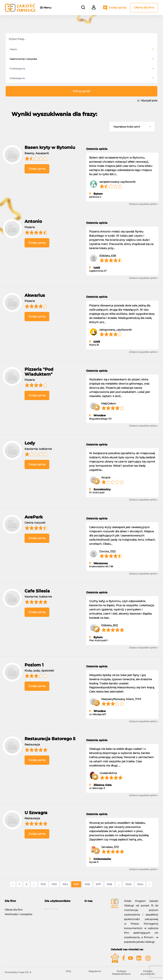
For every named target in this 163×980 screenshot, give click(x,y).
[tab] (22, 901)
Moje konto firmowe (17, 926)
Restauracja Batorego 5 (50, 739)
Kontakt (89, 912)
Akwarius (35, 295)
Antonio (33, 221)
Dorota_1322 (107, 551)
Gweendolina (108, 773)
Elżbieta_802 (110, 625)
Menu (50, 8)
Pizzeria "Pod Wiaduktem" (39, 372)
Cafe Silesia (37, 591)
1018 (109, 884)
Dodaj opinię (118, 8)
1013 (54, 884)
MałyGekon (109, 403)
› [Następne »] (149, 884)
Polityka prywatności (148, 973)
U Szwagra (36, 813)
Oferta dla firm (144, 8)
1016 (87, 884)
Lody (30, 443)
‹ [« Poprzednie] (13, 884)
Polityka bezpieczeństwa (121, 973)
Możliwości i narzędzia (19, 912)
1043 (128, 884)
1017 (98, 884)
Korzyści (10, 917)
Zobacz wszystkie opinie (144, 204)
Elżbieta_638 (108, 256)
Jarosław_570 (110, 847)
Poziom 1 (34, 665)
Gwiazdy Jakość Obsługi (20, 921)
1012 (43, 884)
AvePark (34, 517)
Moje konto (51, 908)
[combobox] (81, 49)
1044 (140, 884)
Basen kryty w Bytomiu (50, 147)
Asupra (106, 477)
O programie (92, 908)
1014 (65, 884)
